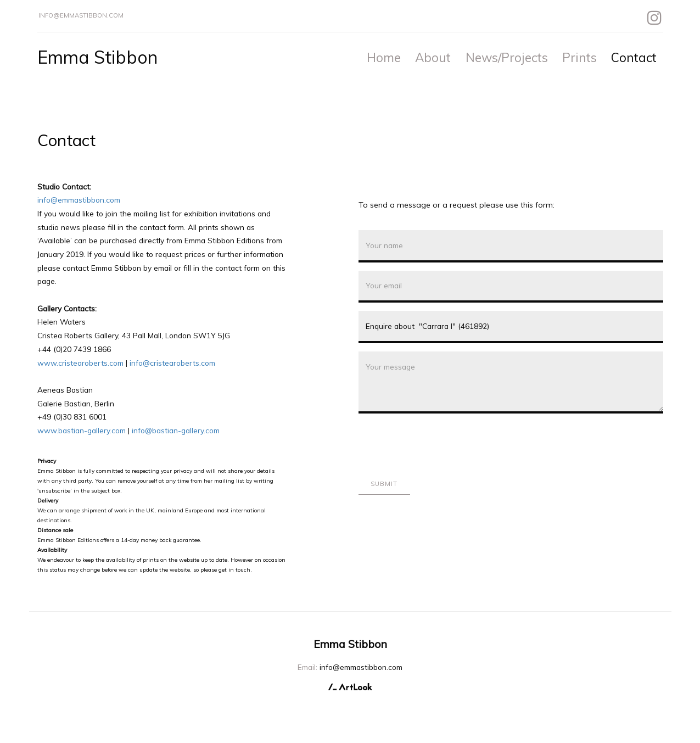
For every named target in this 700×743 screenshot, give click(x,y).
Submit (384, 484)
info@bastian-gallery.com (176, 430)
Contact (634, 57)
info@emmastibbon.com (81, 15)
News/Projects (507, 57)
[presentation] (442, 443)
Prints (579, 57)
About (433, 57)
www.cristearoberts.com (80, 363)
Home (384, 57)
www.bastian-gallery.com (82, 430)
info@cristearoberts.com (172, 363)
